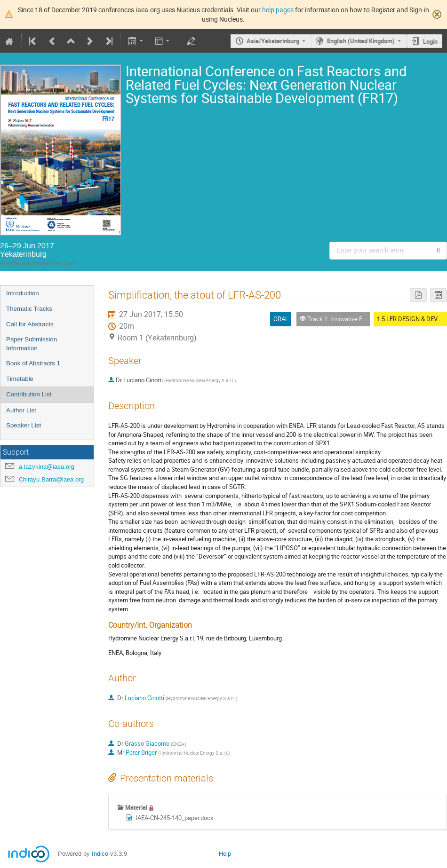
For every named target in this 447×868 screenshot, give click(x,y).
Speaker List (24, 425)
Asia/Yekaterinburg (273, 41)
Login (430, 41)
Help (225, 854)
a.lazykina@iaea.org (47, 467)
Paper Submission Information (32, 344)
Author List (21, 410)
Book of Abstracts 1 (33, 363)
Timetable (20, 379)
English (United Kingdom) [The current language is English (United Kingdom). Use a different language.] (361, 41)
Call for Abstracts (30, 324)
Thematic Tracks (29, 309)
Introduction (23, 293)
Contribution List (29, 394)
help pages (278, 10)
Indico (100, 854)
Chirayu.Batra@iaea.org (51, 479)
